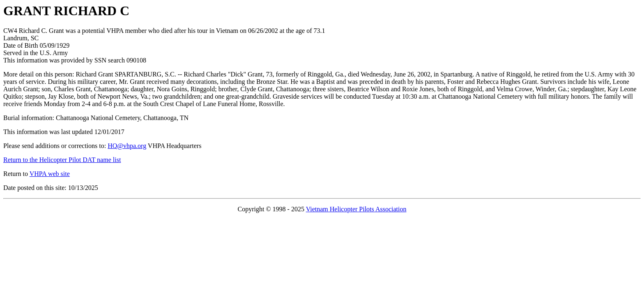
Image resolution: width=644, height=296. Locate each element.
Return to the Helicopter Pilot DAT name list (62, 160)
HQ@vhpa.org (127, 146)
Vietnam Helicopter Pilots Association (356, 209)
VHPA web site (50, 174)
